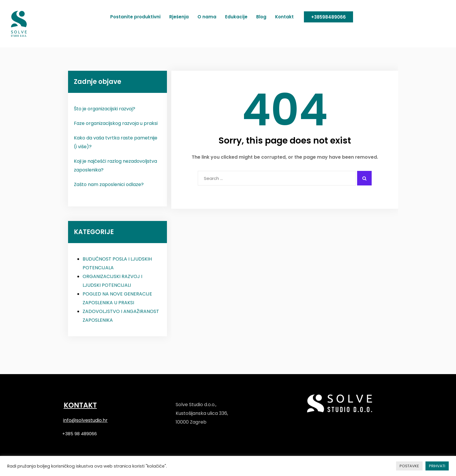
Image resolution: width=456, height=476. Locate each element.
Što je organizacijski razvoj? (105, 109)
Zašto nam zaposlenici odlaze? (109, 184)
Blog (261, 17)
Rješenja (179, 17)
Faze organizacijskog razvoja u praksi (116, 123)
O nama (207, 17)
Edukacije (236, 17)
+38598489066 (328, 17)
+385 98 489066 (80, 434)
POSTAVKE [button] (409, 466)
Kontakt (284, 17)
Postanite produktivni (135, 17)
